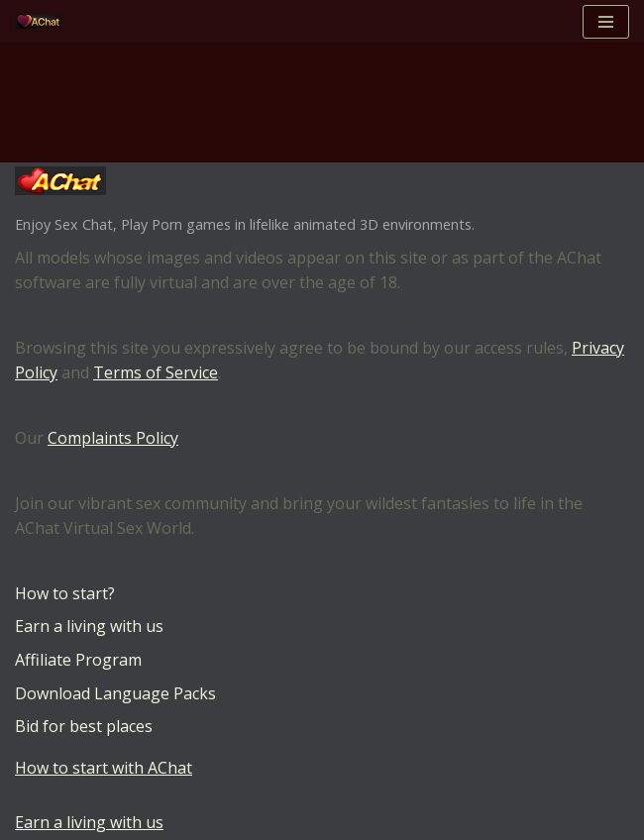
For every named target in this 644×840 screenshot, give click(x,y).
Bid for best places (84, 726)
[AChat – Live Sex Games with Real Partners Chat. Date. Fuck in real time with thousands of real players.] (44, 21)
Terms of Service (156, 372)
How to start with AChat (104, 768)
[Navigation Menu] (606, 22)
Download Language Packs (115, 693)
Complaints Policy (113, 438)
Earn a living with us (89, 626)
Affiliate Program (78, 660)
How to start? (65, 593)
